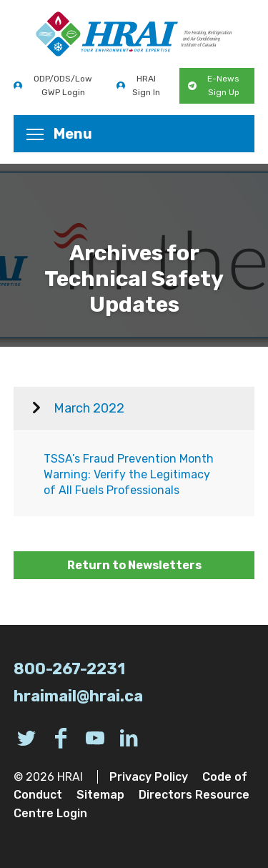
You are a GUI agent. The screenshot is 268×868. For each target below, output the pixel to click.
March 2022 (89, 408)
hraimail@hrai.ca (78, 696)
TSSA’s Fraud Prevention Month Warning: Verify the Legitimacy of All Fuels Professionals (129, 475)
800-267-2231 (69, 669)
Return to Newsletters (134, 565)
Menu (59, 134)
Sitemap (100, 795)
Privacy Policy (149, 777)
